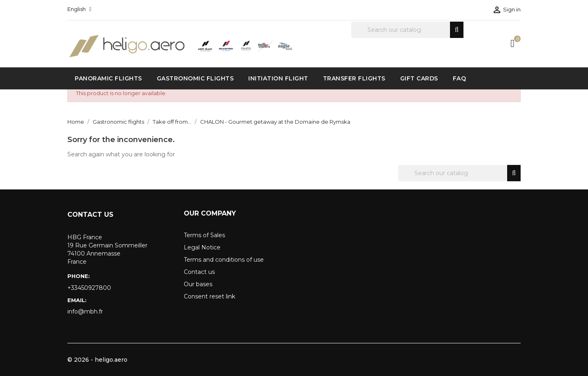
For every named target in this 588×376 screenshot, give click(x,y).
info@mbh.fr (85, 311)
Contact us (199, 272)
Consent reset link (209, 296)
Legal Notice (202, 247)
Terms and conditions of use (224, 260)
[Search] (407, 30)
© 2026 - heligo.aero (97, 360)
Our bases (198, 284)
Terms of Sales (204, 235)
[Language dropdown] (79, 9)
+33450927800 (89, 288)
